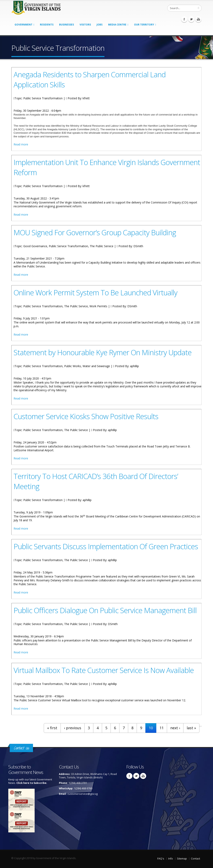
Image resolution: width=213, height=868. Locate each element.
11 (162, 728)
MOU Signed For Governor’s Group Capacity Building (95, 232)
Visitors (85, 25)
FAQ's (161, 859)
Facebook (184, 19)
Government (23, 25)
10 (151, 728)
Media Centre (117, 25)
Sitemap (182, 859)
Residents (47, 25)
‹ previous (73, 728)
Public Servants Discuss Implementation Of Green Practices (106, 546)
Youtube (198, 19)
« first (52, 728)
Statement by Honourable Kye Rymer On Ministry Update (103, 352)
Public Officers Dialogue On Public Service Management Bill (105, 610)
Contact (195, 859)
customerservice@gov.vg (83, 794)
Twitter (191, 19)
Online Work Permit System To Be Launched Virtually (95, 293)
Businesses (67, 25)
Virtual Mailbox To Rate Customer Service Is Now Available (104, 670)
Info (171, 859)
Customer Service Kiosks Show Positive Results (86, 416)
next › (175, 728)
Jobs (100, 25)
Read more (21, 144)
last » (191, 728)
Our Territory (144, 25)
